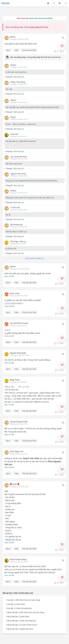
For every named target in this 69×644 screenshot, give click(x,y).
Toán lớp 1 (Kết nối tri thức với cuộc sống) (23, 600)
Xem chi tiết (9, 276)
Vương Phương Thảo (19, 422)
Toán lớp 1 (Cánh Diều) (16, 604)
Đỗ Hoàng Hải (17, 224)
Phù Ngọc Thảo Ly (18, 241)
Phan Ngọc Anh (17, 451)
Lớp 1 (8, 50)
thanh (13, 117)
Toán (16, 50)
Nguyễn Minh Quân (18, 353)
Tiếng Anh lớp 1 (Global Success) (20, 629)
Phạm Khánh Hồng (18, 560)
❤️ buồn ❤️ (15, 484)
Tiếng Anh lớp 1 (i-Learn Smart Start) (22, 625)
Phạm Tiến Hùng (18, 82)
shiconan (14, 134)
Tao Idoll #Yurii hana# (19, 323)
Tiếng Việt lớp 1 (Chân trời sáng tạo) (21, 621)
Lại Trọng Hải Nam (19, 156)
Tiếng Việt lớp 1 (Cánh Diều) (18, 616)
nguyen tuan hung (18, 174)
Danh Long (14, 293)
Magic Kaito (15, 380)
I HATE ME (15, 208)
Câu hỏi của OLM (29, 50)
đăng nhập (35, 27)
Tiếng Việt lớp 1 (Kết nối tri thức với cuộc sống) (25, 612)
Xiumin (13, 37)
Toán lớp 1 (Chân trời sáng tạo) (19, 608)
